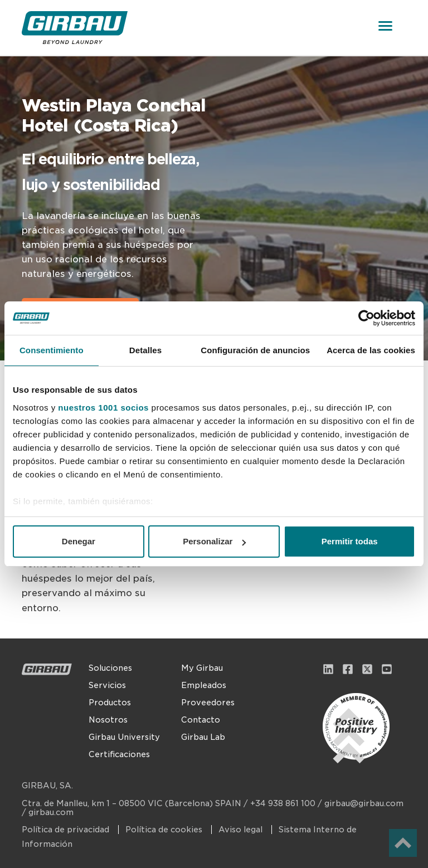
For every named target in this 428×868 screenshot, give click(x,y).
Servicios (107, 685)
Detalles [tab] (145, 350)
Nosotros (108, 720)
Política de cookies (165, 830)
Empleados (204, 685)
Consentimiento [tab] (52, 350)
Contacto (201, 720)
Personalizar (214, 541)
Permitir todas (350, 541)
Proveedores (208, 703)
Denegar (79, 541)
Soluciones (110, 668)
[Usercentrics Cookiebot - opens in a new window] (366, 318)
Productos (110, 703)
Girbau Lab (203, 737)
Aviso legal (242, 830)
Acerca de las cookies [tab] (371, 350)
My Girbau (202, 668)
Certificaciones (119, 754)
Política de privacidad (67, 830)
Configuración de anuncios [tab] (255, 350)
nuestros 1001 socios (103, 408)
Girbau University (124, 737)
